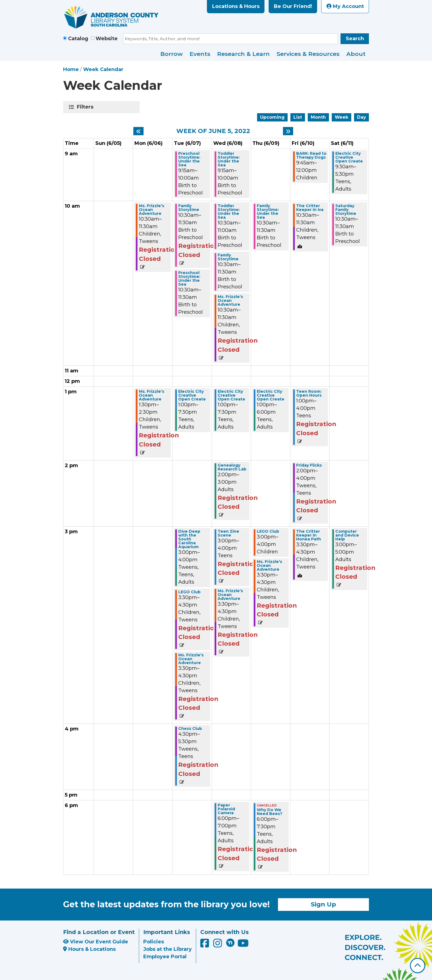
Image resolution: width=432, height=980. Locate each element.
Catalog (78, 39)
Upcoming (272, 117)
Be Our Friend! (293, 6)
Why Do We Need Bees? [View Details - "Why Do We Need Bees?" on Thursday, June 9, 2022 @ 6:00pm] (270, 812)
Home (71, 69)
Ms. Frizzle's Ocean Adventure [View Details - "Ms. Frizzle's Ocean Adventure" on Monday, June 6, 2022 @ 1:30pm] (152, 395)
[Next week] (288, 131)
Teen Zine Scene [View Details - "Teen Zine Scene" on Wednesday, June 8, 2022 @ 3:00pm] (228, 533)
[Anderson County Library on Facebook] (205, 945)
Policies (154, 942)
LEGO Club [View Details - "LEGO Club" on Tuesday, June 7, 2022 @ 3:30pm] (189, 592)
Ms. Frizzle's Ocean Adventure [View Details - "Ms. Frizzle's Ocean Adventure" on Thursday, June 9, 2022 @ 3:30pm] (269, 565)
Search (355, 39)
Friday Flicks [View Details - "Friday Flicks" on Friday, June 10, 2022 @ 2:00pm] (309, 465)
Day (361, 117)
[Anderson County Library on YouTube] (243, 945)
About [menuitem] (356, 54)
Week (341, 117)
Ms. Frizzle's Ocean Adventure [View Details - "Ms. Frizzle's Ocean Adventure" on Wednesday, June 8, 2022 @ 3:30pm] (230, 595)
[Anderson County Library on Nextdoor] (230, 943)
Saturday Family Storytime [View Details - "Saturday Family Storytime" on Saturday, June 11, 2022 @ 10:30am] (346, 210)
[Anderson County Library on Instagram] (218, 945)
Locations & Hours (236, 6)
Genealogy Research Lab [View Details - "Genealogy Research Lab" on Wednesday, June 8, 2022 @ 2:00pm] (232, 467)
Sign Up (323, 904)
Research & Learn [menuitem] (243, 54)
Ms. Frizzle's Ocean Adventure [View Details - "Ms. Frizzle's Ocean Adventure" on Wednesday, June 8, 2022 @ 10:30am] (230, 301)
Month (318, 117)
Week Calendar (103, 69)
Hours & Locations (89, 949)
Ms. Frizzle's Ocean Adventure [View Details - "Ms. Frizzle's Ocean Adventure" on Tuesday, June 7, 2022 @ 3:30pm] (191, 659)
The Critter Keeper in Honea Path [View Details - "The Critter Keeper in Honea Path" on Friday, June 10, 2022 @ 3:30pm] (309, 535)
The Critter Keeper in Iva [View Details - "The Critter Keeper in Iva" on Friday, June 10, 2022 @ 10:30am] (310, 208)
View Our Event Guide (96, 942)
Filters (86, 107)
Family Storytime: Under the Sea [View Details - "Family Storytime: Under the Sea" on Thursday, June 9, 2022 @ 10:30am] (268, 212)
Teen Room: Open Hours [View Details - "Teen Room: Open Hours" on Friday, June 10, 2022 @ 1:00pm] (309, 393)
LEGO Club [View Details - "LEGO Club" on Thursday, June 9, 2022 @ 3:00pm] (268, 531)
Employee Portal (165, 957)
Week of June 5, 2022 (213, 131)
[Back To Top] (418, 966)
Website (107, 39)
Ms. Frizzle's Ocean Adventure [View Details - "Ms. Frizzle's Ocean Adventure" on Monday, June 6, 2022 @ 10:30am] (152, 210)
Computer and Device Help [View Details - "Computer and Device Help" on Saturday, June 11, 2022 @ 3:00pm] (347, 535)
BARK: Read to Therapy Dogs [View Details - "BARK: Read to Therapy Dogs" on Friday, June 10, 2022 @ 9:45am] (311, 155)
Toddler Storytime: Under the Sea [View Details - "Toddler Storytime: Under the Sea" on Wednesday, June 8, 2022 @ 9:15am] (229, 159)
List (298, 117)
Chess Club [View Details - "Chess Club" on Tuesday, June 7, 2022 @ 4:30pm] (190, 729)
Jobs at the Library (168, 949)
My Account (345, 6)
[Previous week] (138, 131)
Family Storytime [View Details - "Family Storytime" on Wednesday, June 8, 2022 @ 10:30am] (228, 257)
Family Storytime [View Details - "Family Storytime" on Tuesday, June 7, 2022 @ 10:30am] (189, 208)
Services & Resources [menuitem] (308, 54)
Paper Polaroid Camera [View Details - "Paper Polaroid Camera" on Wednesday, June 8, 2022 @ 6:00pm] (226, 809)
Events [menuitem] (200, 54)
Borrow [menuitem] (172, 54)
